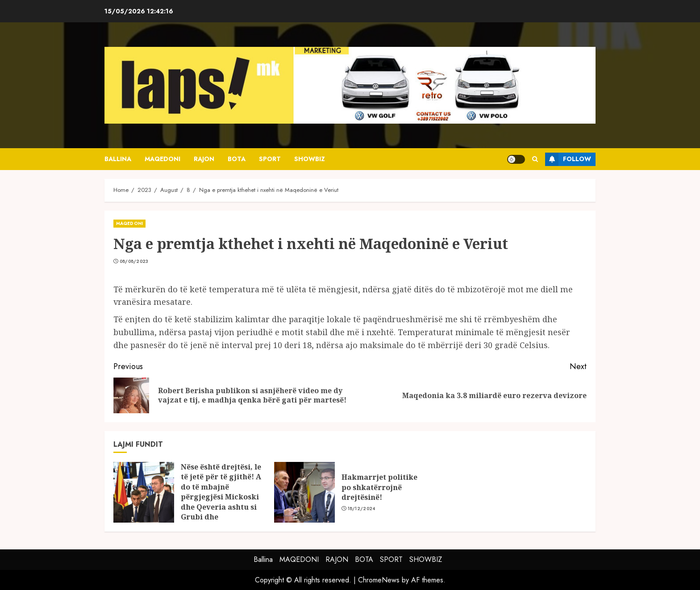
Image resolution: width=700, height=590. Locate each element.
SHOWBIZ (310, 159)
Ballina (118, 159)
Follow (568, 159)
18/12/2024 (362, 509)
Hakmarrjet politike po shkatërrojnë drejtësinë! (379, 487)
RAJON (204, 159)
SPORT (270, 159)
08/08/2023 (134, 262)
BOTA (237, 159)
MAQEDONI (162, 159)
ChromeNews (379, 580)
